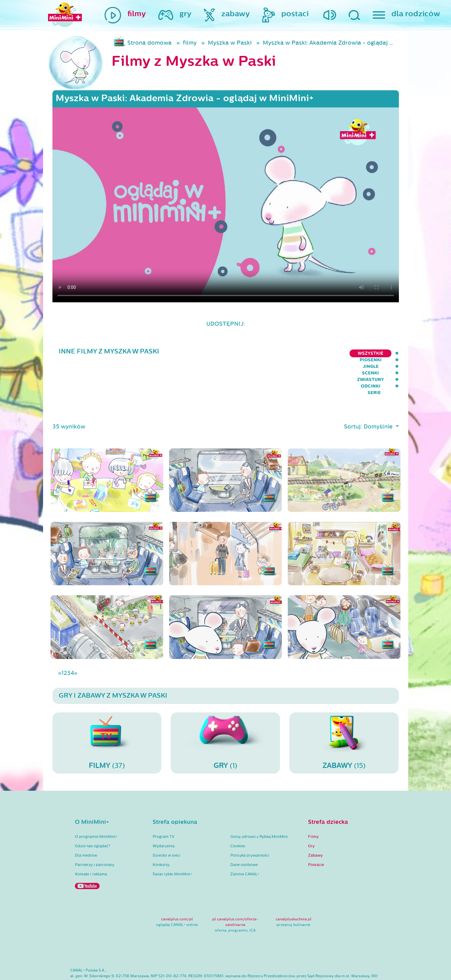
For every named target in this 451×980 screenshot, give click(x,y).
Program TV (164, 805)
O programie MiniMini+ (96, 805)
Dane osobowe (244, 834)
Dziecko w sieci (167, 824)
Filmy (313, 805)
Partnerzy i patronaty (95, 834)
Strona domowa (150, 43)
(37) (107, 711)
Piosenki (242, 353)
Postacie (316, 834)
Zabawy (315, 824)
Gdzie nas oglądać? (93, 815)
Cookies (238, 815)
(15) (344, 711)
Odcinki (365, 353)
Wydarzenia (164, 815)
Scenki (299, 353)
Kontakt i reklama (91, 843)
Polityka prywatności (250, 824)
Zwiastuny (331, 353)
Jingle (272, 353)
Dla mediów (86, 824)
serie (392, 353)
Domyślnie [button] (379, 395)
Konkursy (161, 834)
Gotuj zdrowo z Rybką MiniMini (259, 805)
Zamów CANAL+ (245, 843)
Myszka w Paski (230, 43)
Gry (311, 815)
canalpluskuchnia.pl (294, 888)
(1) (225, 711)
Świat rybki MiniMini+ (172, 843)
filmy (190, 43)
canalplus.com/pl (177, 888)
